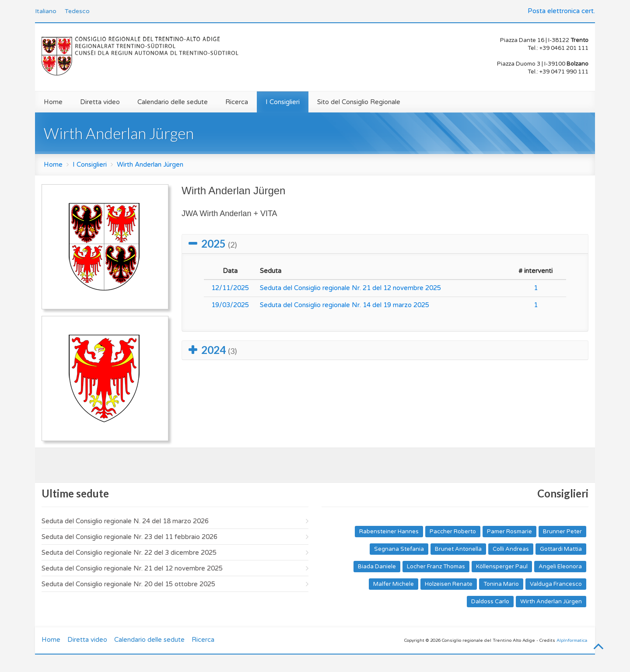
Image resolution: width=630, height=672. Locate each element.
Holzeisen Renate (449, 584)
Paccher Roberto (453, 532)
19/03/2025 (230, 305)
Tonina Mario (501, 584)
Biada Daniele (377, 567)
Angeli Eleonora (560, 567)
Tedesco (77, 11)
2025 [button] (219, 243)
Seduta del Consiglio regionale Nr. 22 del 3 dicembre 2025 (129, 553)
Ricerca (237, 102)
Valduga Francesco (556, 584)
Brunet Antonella (458, 549)
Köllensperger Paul (502, 567)
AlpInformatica (572, 640)
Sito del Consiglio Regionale (359, 102)
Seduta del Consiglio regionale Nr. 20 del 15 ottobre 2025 (128, 584)
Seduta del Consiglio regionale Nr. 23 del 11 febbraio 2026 (129, 537)
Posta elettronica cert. (561, 11)
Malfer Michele (394, 584)
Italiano (46, 11)
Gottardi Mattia (561, 549)
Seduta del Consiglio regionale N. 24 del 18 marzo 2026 (125, 521)
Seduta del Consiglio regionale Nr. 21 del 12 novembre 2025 (350, 288)
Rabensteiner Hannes (389, 532)
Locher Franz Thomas (436, 567)
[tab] (385, 244)
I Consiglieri (283, 102)
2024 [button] (219, 350)
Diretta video (100, 102)
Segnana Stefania (399, 549)
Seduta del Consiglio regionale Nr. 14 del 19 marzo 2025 (345, 305)
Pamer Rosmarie (509, 532)
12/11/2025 (230, 288)
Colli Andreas (511, 549)
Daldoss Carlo (490, 602)
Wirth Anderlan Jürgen (150, 164)
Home (53, 102)
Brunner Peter (562, 532)
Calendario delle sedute (173, 102)
